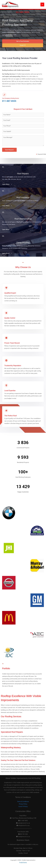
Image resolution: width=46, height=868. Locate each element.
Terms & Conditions (23, 802)
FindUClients (23, 863)
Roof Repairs (23, 174)
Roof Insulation (23, 197)
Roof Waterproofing (23, 219)
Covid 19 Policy (23, 807)
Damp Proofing (23, 243)
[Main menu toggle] (42, 5)
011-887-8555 (23, 12)
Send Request (9, 150)
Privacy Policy (23, 804)
